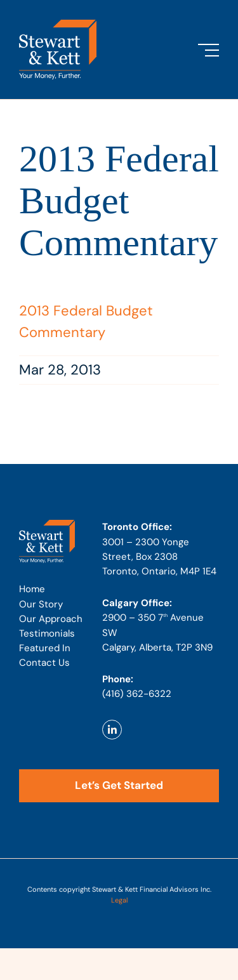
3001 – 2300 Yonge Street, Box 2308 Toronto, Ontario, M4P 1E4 (159, 557)
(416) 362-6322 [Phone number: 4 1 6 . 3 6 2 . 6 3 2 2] (137, 694)
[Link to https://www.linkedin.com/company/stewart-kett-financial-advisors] (112, 730)
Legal (119, 900)
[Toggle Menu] (208, 50)
